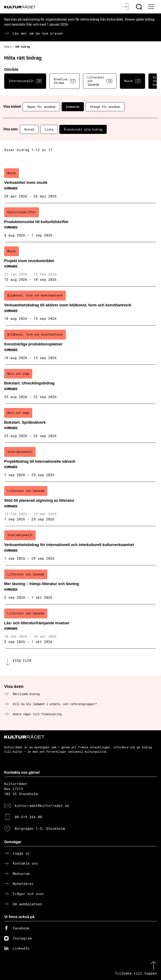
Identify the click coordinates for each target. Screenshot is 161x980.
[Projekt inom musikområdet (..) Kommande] (80, 264)
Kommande (73, 107)
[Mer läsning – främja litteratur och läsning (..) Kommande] (80, 585)
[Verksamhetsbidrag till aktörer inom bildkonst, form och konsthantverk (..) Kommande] (80, 306)
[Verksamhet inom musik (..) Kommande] (80, 184)
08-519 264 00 (28, 817)
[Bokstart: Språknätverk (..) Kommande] (80, 423)
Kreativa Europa (65, 81)
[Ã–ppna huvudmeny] (152, 7)
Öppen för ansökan (41, 107)
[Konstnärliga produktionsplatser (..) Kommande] (80, 345)
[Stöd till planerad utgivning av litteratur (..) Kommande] (80, 504)
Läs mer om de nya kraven (38, 33)
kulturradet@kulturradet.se (42, 806)
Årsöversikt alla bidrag (83, 129)
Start (8, 47)
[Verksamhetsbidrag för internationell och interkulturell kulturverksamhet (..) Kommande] (80, 546)
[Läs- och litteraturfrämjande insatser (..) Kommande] (80, 627)
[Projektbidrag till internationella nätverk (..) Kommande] (80, 462)
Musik (132, 81)
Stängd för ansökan (105, 107)
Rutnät (29, 129)
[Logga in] (126, 7)
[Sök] (140, 7)
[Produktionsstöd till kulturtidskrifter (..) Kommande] (80, 223)
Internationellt (25, 81)
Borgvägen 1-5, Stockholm (40, 828)
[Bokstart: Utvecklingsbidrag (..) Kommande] (80, 384)
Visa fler (22, 661)
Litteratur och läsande (100, 81)
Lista (49, 129)
